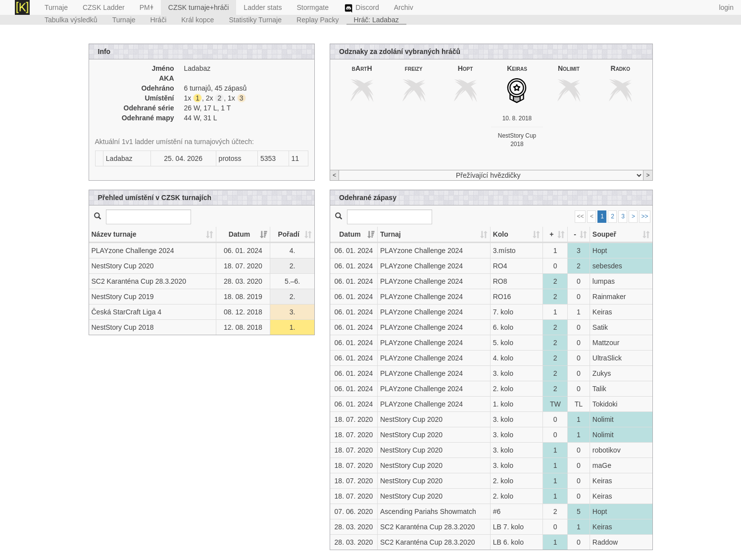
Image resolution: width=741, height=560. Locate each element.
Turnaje (56, 7)
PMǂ (147, 7)
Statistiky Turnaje (255, 20)
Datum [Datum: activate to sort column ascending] (240, 234)
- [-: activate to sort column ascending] (575, 234)
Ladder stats (263, 7)
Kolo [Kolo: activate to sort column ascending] (501, 234)
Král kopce (198, 20)
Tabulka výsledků (71, 20)
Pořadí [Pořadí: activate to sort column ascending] (289, 234)
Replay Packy (318, 20)
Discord (361, 8)
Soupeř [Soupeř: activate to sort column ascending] (604, 234)
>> (644, 216)
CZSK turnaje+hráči (199, 7)
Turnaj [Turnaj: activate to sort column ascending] (391, 234)
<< (580, 216)
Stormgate (313, 7)
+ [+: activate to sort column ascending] (551, 234)
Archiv (404, 7)
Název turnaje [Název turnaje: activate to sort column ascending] (114, 234)
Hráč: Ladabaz (376, 20)
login (726, 7)
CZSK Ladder (104, 7)
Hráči (159, 20)
